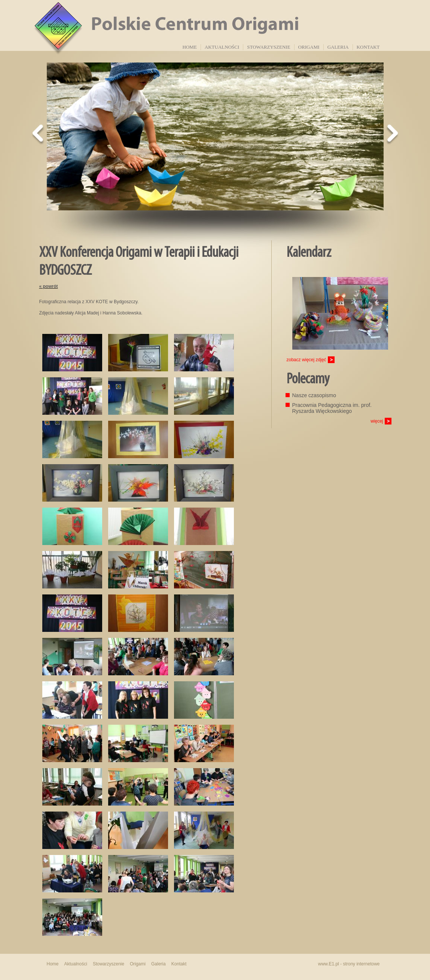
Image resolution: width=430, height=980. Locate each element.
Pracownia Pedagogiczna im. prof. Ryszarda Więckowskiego (332, 408)
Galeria (338, 47)
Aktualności (222, 47)
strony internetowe (361, 964)
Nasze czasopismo (314, 395)
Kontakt (368, 47)
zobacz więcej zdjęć (307, 360)
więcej (377, 421)
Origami (309, 47)
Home (190, 47)
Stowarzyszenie (269, 47)
